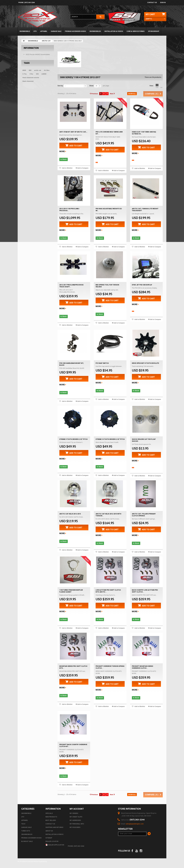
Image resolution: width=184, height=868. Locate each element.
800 (30, 70)
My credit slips (76, 817)
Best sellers (51, 820)
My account (77, 809)
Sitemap (49, 838)
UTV (35, 31)
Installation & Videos (114, 31)
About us (49, 831)
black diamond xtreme (31, 78)
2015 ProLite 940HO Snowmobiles (38, 54)
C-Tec (25, 74)
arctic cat (38, 70)
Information (31, 48)
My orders (74, 813)
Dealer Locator (52, 841)
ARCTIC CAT (46, 41)
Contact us (152, 3)
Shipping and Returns (54, 827)
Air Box (47, 70)
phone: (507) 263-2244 (27, 3)
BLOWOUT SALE (27, 841)
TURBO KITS (26, 831)
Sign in (163, 3)
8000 (24, 70)
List (161, 86)
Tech (23, 824)
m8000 (44, 74)
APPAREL (44, 31)
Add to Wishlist (67, 168)
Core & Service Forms (136, 31)
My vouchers (75, 827)
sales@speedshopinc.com (135, 824)
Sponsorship (154, 31)
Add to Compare (83, 168)
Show (91, 86)
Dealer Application (55, 845)
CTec (31, 74)
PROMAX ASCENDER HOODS (75, 31)
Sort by (60, 86)
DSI (37, 74)
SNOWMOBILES (95, 31)
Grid (157, 86)
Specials (49, 813)
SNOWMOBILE (25, 31)
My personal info (77, 824)
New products (51, 817)
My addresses (75, 820)
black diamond (28, 81)
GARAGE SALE (56, 31)
